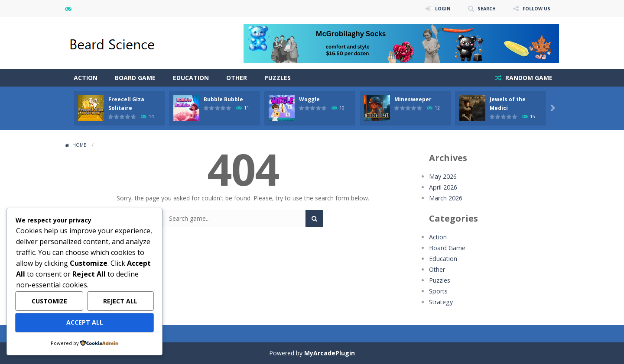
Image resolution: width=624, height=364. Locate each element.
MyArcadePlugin (330, 353)
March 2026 (446, 198)
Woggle (309, 99)
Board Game (135, 78)
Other (237, 78)
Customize (49, 301)
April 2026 (443, 187)
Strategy (441, 302)
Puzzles (278, 78)
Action (86, 78)
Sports (438, 291)
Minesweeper (413, 99)
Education (191, 78)
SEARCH (482, 8)
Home (79, 145)
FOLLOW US (535, 8)
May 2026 (443, 176)
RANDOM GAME (528, 78)
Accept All (85, 323)
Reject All (120, 301)
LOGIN (436, 8)
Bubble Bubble (223, 99)
